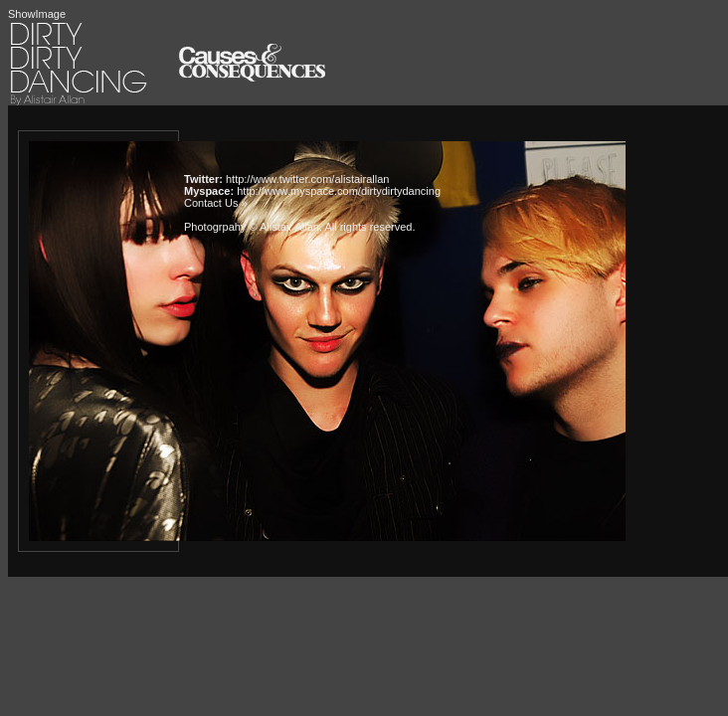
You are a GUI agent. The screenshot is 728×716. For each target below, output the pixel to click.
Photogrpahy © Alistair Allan (252, 227)
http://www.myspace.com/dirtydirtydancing (339, 191)
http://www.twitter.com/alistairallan (307, 179)
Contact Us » (216, 203)
